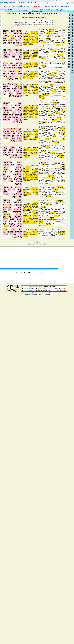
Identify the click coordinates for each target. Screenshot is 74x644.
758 (51, 91)
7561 (64, 67)
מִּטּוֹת (18, 214)
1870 (46, 63)
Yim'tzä (31, 151)
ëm (37, 188)
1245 (54, 162)
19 (69, 42)
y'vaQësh (35, 165)
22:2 (27, 51)
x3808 (45, 225)
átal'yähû (26, 58)
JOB (72, 40)
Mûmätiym (27, 211)
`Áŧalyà (63, 57)
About (72, 1)
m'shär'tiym (34, 154)
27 (69, 54)
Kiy (37, 36)
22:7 (28, 130)
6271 (40, 58)
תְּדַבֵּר (5, 192)
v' (33, 54)
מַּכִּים (5, 105)
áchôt (36, 220)
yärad (36, 115)
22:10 (27, 188)
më (32, 130)
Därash (30, 176)
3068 (53, 72)
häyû (35, 75)
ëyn (33, 178)
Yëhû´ (47, 137)
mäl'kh (35, 54)
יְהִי (20, 148)
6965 (43, 193)
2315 (60, 211)
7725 (54, 101)
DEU (72, 20)
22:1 (27, 32)
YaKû (30, 94)
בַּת (21, 59)
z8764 (49, 157)
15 (69, 36)
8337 (44, 233)
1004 (58, 63)
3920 (56, 164)
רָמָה (5, 108)
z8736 (42, 108)
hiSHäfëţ (27, 149)
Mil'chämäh (27, 91)
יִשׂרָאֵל (63, 87)
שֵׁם (20, 57)
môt (37, 76)
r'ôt (25, 116)
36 (69, 68)
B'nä (24, 191)
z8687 (40, 69)
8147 (56, 49)
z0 (62, 31)
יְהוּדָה (20, 45)
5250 (43, 138)
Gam (30, 63)
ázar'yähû (27, 113)
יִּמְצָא (5, 150)
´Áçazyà (41, 34)
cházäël (36, 91)
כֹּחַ (4, 181)
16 (69, 37)
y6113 (59, 182)
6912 (50, 172)
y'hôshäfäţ (35, 174)
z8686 (46, 35)
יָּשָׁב (20, 103)
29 (69, 57)
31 (69, 60)
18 (69, 40)
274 (44, 33)
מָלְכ (11, 52)
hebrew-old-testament (21, 8)
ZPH (72, 68)
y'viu (26, 171)
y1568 (52, 93)
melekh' (25, 44)
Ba (33, 85)
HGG (72, 69)
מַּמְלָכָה (6, 194)
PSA (72, 42)
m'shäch (25, 138)
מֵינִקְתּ (15, 212)
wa (31, 32)
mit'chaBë (26, 170)
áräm (29, 92)
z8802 (62, 29)
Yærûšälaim (42, 31)
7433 (40, 93)
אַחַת (20, 54)
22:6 (28, 106)
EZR (72, 36)
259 (39, 54)
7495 (40, 102)
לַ (14, 40)
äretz (26, 236)
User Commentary (68, 11)
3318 (40, 134)
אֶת (21, 33)
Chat (57, 1)
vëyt (36, 73)
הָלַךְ (12, 63)
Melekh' (35, 205)
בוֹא (12, 131)
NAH (72, 65)
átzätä (35, 85)
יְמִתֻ (6, 169)
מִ (21, 207)
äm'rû (27, 174)
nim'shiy (28, 136)
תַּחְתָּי (20, 36)
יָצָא (14, 133)
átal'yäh (27, 234)
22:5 (27, 85)
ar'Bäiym (35, 51)
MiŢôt (36, 214)
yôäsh (26, 206)
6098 (47, 83)
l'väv (28, 178)
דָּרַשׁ (15, 177)
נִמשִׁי (47, 139)
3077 (48, 217)
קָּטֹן (4, 33)
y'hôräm (35, 43)
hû (32, 63)
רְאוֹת (15, 117)
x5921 (53, 89)
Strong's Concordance (12, 11)
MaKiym (27, 109)
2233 (47, 194)
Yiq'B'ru (34, 173)
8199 (64, 146)
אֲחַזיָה (48, 33)
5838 (59, 110)
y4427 (60, 31)
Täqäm (36, 191)
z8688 (48, 211)
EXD (72, 16)
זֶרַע (14, 194)
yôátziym (26, 76)
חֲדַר (4, 212)
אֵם (12, 187)
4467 (50, 183)
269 (58, 219)
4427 (43, 35)
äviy (24, 78)
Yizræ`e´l (48, 103)
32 (69, 62)
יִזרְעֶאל (56, 103)
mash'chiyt (30, 78)
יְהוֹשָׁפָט (16, 174)
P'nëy (36, 221)
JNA (72, 61)
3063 (54, 44)
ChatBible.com (24, 293)
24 (69, 49)
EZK (72, 52)
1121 (64, 33)
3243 (45, 211)
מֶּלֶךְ (16, 202)
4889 (63, 78)
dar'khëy (27, 65)
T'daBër (27, 193)
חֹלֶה (18, 122)
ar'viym (36, 39)
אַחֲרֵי (5, 76)
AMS (72, 58)
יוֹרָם (11, 96)
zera (36, 193)
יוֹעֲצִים (12, 76)
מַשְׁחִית (10, 79)
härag (36, 38)
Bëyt (32, 65)
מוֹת (20, 79)
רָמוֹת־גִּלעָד (46, 94)
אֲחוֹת (20, 224)
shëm (33, 57)
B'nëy (25, 209)
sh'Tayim (26, 52)
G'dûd (26, 39)
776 (60, 236)
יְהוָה (5, 71)
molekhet (33, 234)
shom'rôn (35, 170)
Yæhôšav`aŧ (50, 201)
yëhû (36, 135)
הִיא (11, 221)
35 (69, 66)
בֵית (19, 74)
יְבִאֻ (6, 167)
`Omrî (59, 59)
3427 (59, 29)
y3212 (55, 83)
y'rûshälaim (34, 33)
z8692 (42, 102)
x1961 (64, 65)
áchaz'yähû (28, 35)
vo (36, 133)
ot (31, 208)
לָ (14, 131)
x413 (56, 130)
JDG (72, 23)
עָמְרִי (17, 59)
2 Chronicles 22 (37, 11)
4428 (45, 44)
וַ (22, 31)
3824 (43, 179)
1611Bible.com (50, 293)
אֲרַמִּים (41, 96)
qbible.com (10, 8)
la (24, 41)
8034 (52, 56)
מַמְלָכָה (18, 184)
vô (25, 133)
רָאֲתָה (19, 189)
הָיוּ (21, 76)
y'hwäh (31, 73)
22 (69, 46)
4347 (49, 104)
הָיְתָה (20, 68)
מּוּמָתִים (17, 209)
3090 (55, 200)
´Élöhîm (55, 128)
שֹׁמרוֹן (62, 167)
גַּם (21, 63)
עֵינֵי (9, 71)
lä (24, 133)
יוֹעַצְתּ (15, 68)
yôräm (26, 95)
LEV (72, 17)
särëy (36, 151)
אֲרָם (5, 91)
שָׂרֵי (17, 152)
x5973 (50, 134)
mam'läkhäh (27, 181)
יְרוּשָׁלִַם (6, 31)
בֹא (19, 133)
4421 (46, 89)
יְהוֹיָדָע (5, 219)
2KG (72, 31)
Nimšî (40, 139)
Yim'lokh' (35, 41)
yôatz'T (35, 66)
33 (69, 63)
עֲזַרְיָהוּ (5, 112)
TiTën (36, 211)
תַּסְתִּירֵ (8, 214)
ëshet (25, 218)
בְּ (7, 63)
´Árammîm (62, 94)
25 (69, 51)
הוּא (17, 63)
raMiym (35, 94)
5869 (45, 72)
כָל (13, 36)
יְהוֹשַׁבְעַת (6, 200)
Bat (29, 58)
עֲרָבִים (49, 39)
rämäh (26, 110)
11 (69, 30)
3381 (60, 115)
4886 (47, 140)
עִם (10, 133)
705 (48, 49)
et (24, 35)
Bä (31, 39)
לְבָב (16, 179)
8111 (40, 168)
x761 (48, 95)
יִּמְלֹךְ (5, 40)
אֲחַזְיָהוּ (16, 33)
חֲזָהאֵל (6, 110)
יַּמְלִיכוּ (19, 31)
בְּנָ (5, 189)
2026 (40, 40)
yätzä (25, 135)
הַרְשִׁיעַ (7, 68)
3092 (46, 175)
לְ (11, 68)
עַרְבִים (18, 40)
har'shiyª (26, 68)
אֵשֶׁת (12, 219)
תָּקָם (19, 192)
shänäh (36, 52)
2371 (60, 89)
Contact (67, 1)
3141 (40, 97)
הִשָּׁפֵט (12, 148)
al (33, 91)
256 (39, 65)
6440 (61, 221)
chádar (26, 214)
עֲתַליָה (44, 58)
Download (62, 1)
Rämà (47, 107)
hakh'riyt (26, 139)
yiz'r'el (32, 107)
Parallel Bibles (24, 11)
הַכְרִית (5, 138)
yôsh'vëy (25, 33)
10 (39, 23)
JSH (72, 22)
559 (42, 173)
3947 (59, 202)
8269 (40, 152)
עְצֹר (10, 181)
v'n (36, 35)
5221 (55, 95)
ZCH (72, 71)
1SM (72, 26)
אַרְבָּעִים (16, 50)
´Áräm (48, 92)
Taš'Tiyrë (27, 215)
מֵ (21, 129)
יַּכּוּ (4, 94)
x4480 (40, 130)
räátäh (31, 189)
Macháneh (27, 41)
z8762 (57, 162)
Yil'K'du (27, 168)
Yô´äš (40, 205)
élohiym (35, 130)
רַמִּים (19, 96)
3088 (40, 44)
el (28, 133)
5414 (56, 210)
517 (45, 56)
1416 (48, 37)
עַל (21, 91)
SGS (72, 46)
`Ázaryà (56, 111)
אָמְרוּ (5, 172)
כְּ (22, 74)
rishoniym (30, 38)
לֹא (13, 226)
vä (33, 39)
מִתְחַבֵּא (6, 165)
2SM (72, 28)
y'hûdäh (30, 44)
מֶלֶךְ (4, 43)
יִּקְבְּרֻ (19, 172)
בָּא (4, 38)
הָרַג (20, 38)
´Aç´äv (64, 64)
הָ (10, 36)
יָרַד (21, 117)
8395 (57, 126)
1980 (60, 62)
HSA (72, 55)
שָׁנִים (20, 234)
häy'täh (30, 66)
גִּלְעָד (11, 94)
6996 (59, 33)
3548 (62, 217)
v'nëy (31, 152)
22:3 (27, 63)
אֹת (5, 205)
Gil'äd (25, 94)
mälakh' (36, 55)
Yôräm (64, 96)
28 (69, 56)
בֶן (14, 43)
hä (27, 38)
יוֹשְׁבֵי (13, 31)
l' (23, 68)
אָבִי (17, 79)
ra (37, 72)
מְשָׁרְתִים (6, 155)
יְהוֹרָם (10, 43)
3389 (47, 31)
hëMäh (31, 75)
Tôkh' (36, 208)
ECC (72, 45)
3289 (48, 67)
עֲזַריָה (63, 111)
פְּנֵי (4, 224)
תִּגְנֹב (9, 205)
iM (36, 57)
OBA (72, 60)
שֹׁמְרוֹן (18, 167)
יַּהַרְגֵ (12, 157)
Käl (34, 193)
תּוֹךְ (19, 207)
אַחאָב (43, 66)
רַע (14, 71)
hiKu (35, 109)
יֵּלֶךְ (4, 84)
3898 (40, 108)
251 (48, 155)
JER (72, 49)
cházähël (25, 112)
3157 (52, 102)
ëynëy (26, 73)
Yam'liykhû (34, 32)
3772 (59, 140)
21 (69, 45)
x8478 (56, 35)
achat (31, 55)
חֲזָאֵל (17, 91)
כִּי (15, 36)
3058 (51, 136)
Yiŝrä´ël (58, 87)
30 (69, 59)
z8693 (52, 166)
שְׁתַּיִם (9, 50)
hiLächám (32, 110)
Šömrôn (57, 167)
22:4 (27, 72)
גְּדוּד (12, 38)
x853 (64, 31)
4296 (63, 211)
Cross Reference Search (54, 11)
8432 (44, 208)
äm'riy (32, 58)
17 (69, 39)
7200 (42, 117)
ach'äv (36, 65)
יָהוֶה (56, 73)
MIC (72, 63)
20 (69, 43)
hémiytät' (33, 223)
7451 (63, 71)
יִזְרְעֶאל (18, 105)
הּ (3, 189)
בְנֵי (4, 152)
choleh (25, 119)
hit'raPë (26, 107)
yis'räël (36, 89)
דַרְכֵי (5, 63)
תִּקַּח (19, 200)
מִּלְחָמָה (6, 89)
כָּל (17, 194)
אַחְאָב (14, 65)
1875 (64, 175)
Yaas (33, 72)
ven (32, 43)
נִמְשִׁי (9, 136)
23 (69, 48)
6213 (55, 71)
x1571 (53, 62)
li (23, 116)
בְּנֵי (10, 207)
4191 (61, 170)
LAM (72, 51)
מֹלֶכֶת (5, 234)
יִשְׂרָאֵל (14, 89)
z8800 (47, 53)
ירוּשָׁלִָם (6, 54)
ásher (31, 109)
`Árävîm (41, 39)
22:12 (27, 230)
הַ (7, 33)
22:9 (28, 165)
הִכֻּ (14, 108)
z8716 (49, 210)
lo (30, 223)
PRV (72, 43)
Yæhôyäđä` (43, 218)
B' (24, 65)
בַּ (18, 84)
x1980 (61, 83)
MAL (72, 72)
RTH (72, 25)
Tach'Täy (31, 36)
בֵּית (21, 65)
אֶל (8, 131)
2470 (40, 124)
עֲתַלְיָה (12, 234)
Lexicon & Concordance (37, 293)
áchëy (36, 152)
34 (69, 65)
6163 (45, 38)
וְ (7, 52)
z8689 (40, 106)
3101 (44, 204)
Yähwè (49, 73)
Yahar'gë (27, 157)
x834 (55, 104)
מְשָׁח (20, 138)
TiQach (36, 203)
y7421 (46, 95)
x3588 (62, 35)
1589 (54, 206)
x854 (40, 84)
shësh (31, 233)
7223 (57, 40)
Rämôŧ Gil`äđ (62, 92)
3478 (40, 89)
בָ (21, 40)
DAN (72, 54)
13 (69, 33)
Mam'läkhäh (28, 194)
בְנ (10, 33)
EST (72, 39)
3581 (52, 182)
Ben (31, 51)
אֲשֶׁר (20, 108)
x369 (46, 182)
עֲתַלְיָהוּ (6, 57)
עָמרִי (63, 58)
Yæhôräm (58, 43)
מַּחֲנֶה (11, 40)
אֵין (10, 179)
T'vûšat (29, 131)
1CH (72, 32)
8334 (46, 157)
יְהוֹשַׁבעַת (60, 201)
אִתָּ (14, 229)
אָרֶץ (16, 237)
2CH (72, 34)
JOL (72, 57)
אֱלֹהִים (17, 129)
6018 (40, 60)
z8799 (42, 46)
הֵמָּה (5, 74)
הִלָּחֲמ (18, 110)
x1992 (64, 75)
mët (37, 189)
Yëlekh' (32, 86)
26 (69, 52)
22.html (10, 9)
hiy (27, 220)
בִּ (10, 54)
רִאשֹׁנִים (6, 36)
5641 (50, 221)
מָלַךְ (14, 54)
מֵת (10, 189)
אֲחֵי (21, 155)
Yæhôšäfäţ (42, 176)
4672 (53, 150)
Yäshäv (36, 106)
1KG (72, 29)
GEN (72, 14)
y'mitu (26, 173)
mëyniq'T (34, 212)
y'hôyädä (29, 218)
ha (24, 36)
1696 (57, 193)
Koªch (36, 179)
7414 (51, 106)
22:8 (29, 148)
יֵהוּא (17, 136)
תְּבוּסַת (6, 129)
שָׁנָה (4, 50)
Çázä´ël (56, 89)
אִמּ (14, 57)
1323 (55, 58)
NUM (72, 19)
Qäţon (26, 36)
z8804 (43, 40)
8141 (62, 49)
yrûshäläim (27, 57)
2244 (49, 166)
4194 (43, 78)
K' (35, 73)
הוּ (12, 108)
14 (69, 34)
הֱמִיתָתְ (9, 226)
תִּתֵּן (10, 209)
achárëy (32, 76)
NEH (72, 37)
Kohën (36, 218)
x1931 (47, 62)
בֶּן (21, 50)
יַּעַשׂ (20, 71)
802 (65, 215)
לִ (17, 117)
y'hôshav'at (26, 205)
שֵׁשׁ (4, 232)
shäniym (35, 233)
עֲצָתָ (16, 84)
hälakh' (36, 63)
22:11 (28, 203)
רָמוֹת (19, 94)
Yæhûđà (51, 45)
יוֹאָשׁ (5, 202)
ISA (72, 48)
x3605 (48, 40)
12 (69, 31)
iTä (36, 230)
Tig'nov (27, 208)
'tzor (32, 179)
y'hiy (36, 148)
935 (56, 37)
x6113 (40, 183)
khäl (24, 38)
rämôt (36, 92)
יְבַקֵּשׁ (19, 162)
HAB (72, 66)
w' (24, 55)
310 (63, 77)
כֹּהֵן (19, 221)
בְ (14, 52)
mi (34, 208)
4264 (59, 38)
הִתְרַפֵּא (6, 103)
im (27, 135)
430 (59, 128)
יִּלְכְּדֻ (20, 165)
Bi (24, 57)
